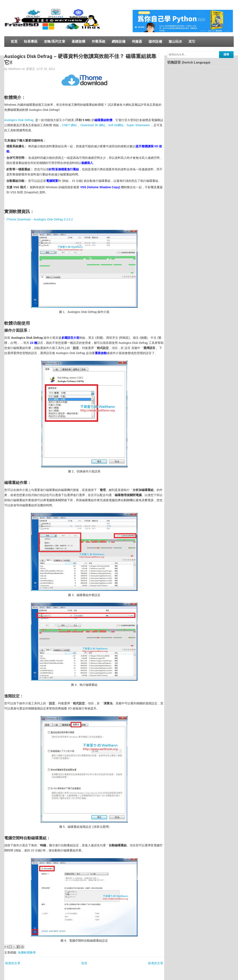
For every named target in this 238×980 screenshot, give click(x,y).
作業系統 (99, 41)
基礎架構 (78, 41)
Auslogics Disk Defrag (19, 120)
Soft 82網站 (116, 125)
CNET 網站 (69, 125)
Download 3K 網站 (93, 125)
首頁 (14, 41)
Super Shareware (138, 125)
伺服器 (137, 41)
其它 (192, 41)
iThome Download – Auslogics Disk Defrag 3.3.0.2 (40, 219)
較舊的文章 (156, 963)
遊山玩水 (175, 41)
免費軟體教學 (27, 952)
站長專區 (31, 41)
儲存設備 (155, 41)
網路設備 (119, 41)
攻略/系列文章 (55, 41)
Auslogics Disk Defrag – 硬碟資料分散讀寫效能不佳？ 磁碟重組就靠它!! (80, 59)
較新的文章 (13, 963)
